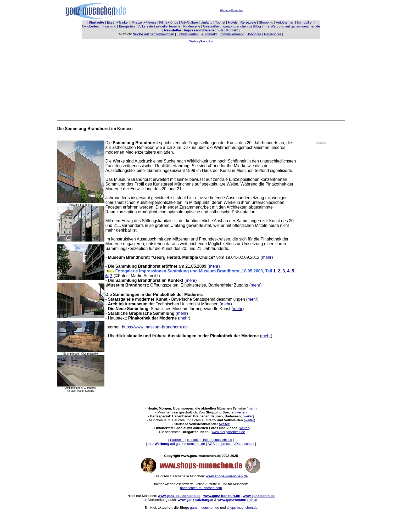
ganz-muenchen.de (242, 26)
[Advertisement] (201, 81)
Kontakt (232, 30)
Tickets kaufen (188, 34)
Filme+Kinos (169, 22)
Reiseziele (248, 22)
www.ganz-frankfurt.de (222, 496)
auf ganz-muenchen (154, 34)
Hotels (233, 22)
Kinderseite (192, 26)
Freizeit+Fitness (144, 22)
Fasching (109, 26)
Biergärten (127, 26)
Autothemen (285, 22)
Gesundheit (212, 26)
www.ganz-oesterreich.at (238, 500)
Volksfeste (145, 26)
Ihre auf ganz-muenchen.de (177, 444)
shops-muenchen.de (242, 508)
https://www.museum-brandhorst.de (155, 327)
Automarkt (209, 34)
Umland (207, 22)
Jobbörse (254, 34)
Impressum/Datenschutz (236, 444)
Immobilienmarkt (232, 34)
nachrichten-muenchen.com (201, 488)
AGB (211, 444)
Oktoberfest (91, 26)
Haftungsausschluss (217, 440)
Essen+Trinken (118, 22)
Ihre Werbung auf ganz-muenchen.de (292, 26)
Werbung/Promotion (232, 10)
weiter (241, 412)
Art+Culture (189, 22)
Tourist (220, 22)
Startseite (177, 440)
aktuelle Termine (168, 26)
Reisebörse (273, 34)
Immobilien (305, 22)
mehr (267, 257)
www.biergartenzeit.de (228, 432)
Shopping (266, 22)
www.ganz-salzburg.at (196, 500)
